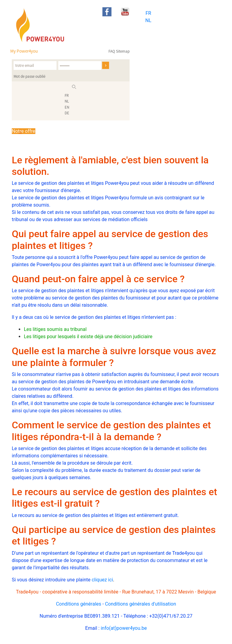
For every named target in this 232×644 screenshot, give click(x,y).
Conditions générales (79, 604)
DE (67, 113)
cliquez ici (102, 580)
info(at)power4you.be (124, 628)
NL (148, 20)
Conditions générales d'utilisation (140, 604)
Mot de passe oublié (29, 76)
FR (148, 13)
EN (67, 107)
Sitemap (123, 51)
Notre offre (24, 131)
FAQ (112, 51)
